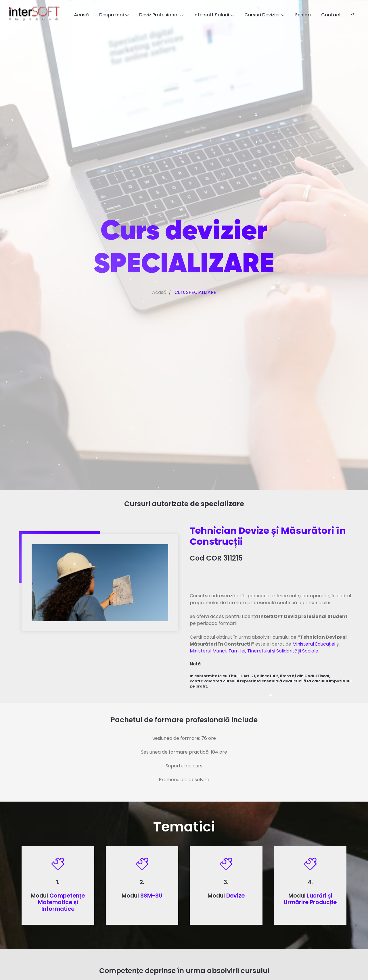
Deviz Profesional (161, 15)
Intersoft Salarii (214, 15)
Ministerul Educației (314, 644)
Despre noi (114, 15)
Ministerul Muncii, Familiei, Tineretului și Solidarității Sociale (254, 651)
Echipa (303, 15)
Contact (331, 15)
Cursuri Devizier (265, 15)
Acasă (81, 15)
